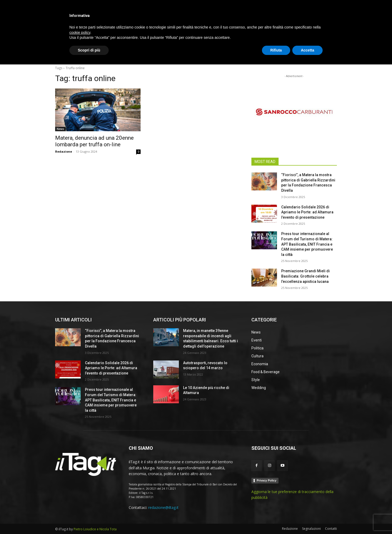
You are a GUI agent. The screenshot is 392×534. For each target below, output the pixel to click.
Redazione (64, 151)
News (60, 129)
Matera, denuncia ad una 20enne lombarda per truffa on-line (94, 141)
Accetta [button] (307, 519)
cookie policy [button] (80, 502)
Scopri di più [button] (89, 519)
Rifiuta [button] (276, 519)
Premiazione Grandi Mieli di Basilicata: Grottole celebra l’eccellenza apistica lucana (305, 276)
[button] (331, 54)
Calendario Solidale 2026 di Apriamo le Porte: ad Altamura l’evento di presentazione (307, 212)
